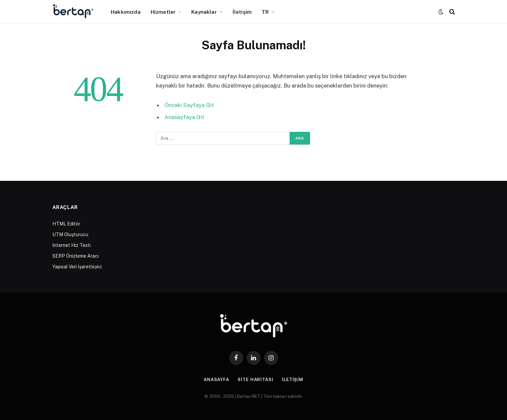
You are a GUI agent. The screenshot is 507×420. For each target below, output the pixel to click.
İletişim (242, 12)
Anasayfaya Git (184, 117)
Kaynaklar (204, 12)
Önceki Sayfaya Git (189, 105)
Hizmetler (163, 12)
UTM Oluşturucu (70, 234)
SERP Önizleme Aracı (75, 256)
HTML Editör (66, 224)
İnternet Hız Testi (71, 245)
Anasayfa (216, 380)
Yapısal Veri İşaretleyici (77, 267)
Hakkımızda (126, 12)
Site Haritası (256, 380)
